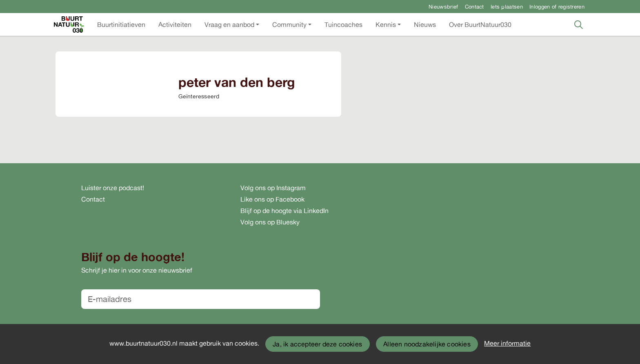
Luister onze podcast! (113, 188)
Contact (474, 7)
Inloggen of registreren (557, 7)
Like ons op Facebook (272, 199)
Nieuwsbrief (443, 7)
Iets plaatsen (507, 7)
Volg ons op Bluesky (270, 222)
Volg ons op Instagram (273, 188)
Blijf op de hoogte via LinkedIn (284, 211)
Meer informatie (507, 343)
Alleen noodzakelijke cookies (427, 344)
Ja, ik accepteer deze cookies (317, 344)
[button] (121, 24)
